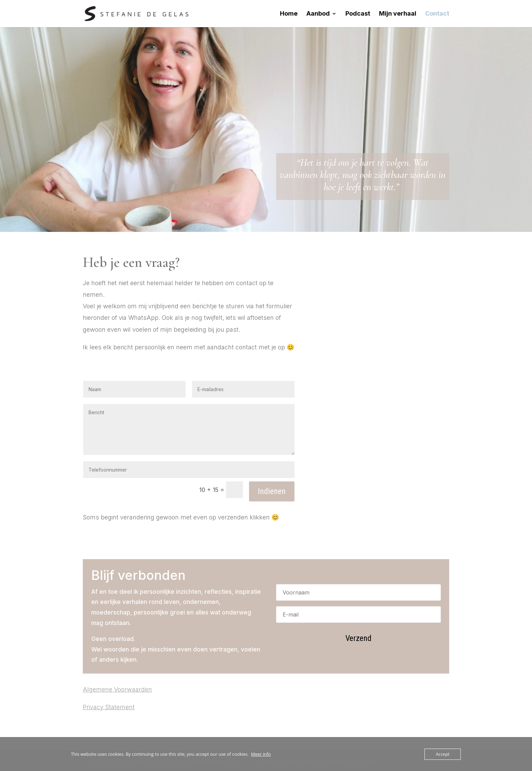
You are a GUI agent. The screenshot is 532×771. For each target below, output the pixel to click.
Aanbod (318, 14)
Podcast (358, 14)
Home (289, 14)
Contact (437, 14)
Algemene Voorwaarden (117, 689)
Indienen (272, 491)
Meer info (261, 754)
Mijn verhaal (398, 14)
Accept (443, 754)
